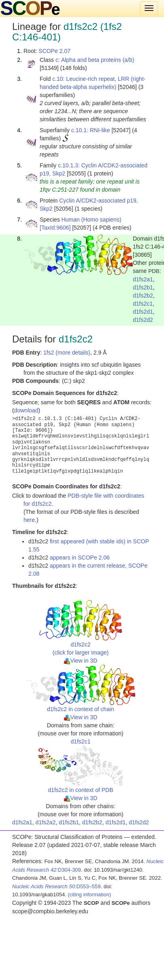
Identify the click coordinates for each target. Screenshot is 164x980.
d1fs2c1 (143, 304)
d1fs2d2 (143, 320)
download (26, 410)
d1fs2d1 (143, 312)
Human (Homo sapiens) (92, 220)
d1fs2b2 (143, 296)
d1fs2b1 (143, 287)
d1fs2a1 (143, 279)
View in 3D (81, 661)
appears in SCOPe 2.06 (80, 558)
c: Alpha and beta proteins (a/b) (95, 60)
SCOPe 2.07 (54, 51)
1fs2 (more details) (67, 353)
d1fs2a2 (46, 822)
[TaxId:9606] (55, 228)
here (29, 520)
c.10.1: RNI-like (91, 130)
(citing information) (89, 894)
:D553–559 (56, 886)
